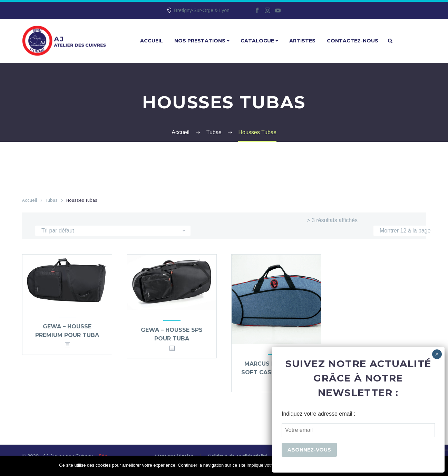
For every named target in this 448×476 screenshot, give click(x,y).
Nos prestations (202, 41)
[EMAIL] (358, 430)
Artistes (302, 41)
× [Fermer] (437, 354)
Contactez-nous (353, 41)
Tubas (52, 200)
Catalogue (259, 41)
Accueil (152, 41)
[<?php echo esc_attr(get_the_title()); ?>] (67, 345)
